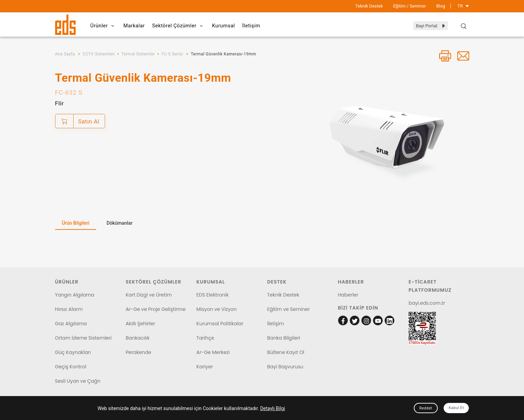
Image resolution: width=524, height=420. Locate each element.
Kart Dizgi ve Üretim (149, 295)
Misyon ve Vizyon (217, 309)
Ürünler (105, 26)
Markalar (140, 26)
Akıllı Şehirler (140, 324)
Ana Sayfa (65, 54)
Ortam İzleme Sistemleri (84, 338)
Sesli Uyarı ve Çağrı (78, 381)
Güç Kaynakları (73, 352)
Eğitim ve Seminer (288, 309)
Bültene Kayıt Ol (286, 352)
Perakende (138, 352)
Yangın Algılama (75, 295)
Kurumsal (236, 26)
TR (463, 6)
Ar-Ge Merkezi (213, 352)
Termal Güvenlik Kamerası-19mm (223, 54)
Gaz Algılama (71, 324)
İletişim (267, 26)
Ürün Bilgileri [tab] (76, 223)
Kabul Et (456, 408)
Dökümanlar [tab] (119, 223)
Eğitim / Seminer (410, 6)
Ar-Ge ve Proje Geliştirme (156, 309)
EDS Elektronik (213, 295)
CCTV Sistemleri (99, 54)
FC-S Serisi (172, 54)
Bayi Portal (431, 26)
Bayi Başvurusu (285, 367)
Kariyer (205, 367)
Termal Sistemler (138, 54)
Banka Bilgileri (284, 338)
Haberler (348, 295)
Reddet (426, 408)
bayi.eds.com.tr (427, 303)
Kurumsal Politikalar (220, 324)
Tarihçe (205, 338)
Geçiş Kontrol (71, 367)
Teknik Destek (369, 6)
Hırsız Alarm (69, 309)
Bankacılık (138, 338)
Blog (441, 6)
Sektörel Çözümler (187, 26)
